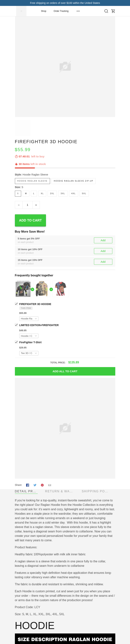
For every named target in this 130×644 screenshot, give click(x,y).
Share (18, 485)
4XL (74, 194)
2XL (52, 194)
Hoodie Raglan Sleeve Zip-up (74, 181)
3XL (63, 194)
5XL (84, 194)
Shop (44, 11)
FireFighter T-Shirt (30, 342)
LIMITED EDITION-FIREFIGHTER (39, 325)
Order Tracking (61, 11)
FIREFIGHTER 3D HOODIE (35, 304)
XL (42, 194)
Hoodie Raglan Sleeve (35, 175)
